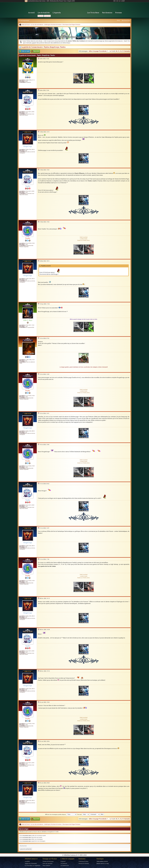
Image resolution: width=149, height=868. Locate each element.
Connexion (47, 16)
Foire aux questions (47, 863)
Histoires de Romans (84, 863)
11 (118, 51)
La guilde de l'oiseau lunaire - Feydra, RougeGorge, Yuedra (42, 47)
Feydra (28, 238)
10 (116, 51)
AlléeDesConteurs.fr (31, 859)
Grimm (28, 75)
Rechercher (126, 20)
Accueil (32, 13)
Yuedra (28, 107)
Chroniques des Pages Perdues (71, 25)
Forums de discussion (48, 861)
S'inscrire (41, 16)
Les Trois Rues (93, 13)
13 (123, 51)
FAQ (118, 20)
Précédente (103, 51)
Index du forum (25, 25)
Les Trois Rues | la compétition (32, 866)
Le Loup (107, 863)
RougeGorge (28, 146)
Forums (119, 13)
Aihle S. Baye (28, 320)
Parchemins (107, 13)
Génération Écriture (83, 861)
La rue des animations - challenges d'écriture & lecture (46, 25)
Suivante (127, 51)
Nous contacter (46, 866)
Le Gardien (28, 355)
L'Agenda (57, 13)
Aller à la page (94, 51)
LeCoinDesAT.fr (65, 866)
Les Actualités (44, 13)
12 (121, 51)
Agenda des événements (31, 863)
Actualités (27, 861)
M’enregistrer (24, 20)
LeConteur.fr (64, 863)
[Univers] (63, 861)
